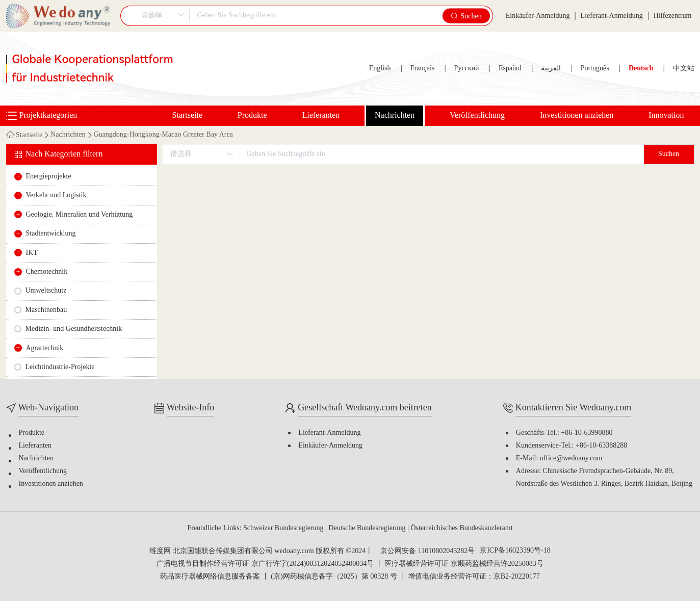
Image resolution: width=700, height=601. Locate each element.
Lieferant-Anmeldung (612, 16)
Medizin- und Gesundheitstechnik (74, 329)
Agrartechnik (45, 348)
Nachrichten (395, 115)
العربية (551, 69)
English (380, 69)
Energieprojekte (49, 177)
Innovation (666, 115)
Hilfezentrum (673, 16)
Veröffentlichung (477, 115)
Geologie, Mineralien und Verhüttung (80, 215)
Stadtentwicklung (51, 234)
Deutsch (641, 69)
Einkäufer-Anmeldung (538, 16)
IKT (32, 253)
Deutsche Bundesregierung (368, 528)
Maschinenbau (46, 310)
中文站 (684, 69)
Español (510, 69)
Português (595, 69)
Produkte (252, 115)
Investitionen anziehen (577, 115)
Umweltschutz (46, 291)
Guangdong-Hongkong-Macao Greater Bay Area (163, 135)
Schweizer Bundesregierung (284, 528)
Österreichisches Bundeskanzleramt (461, 528)
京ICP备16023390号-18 (515, 551)
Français (422, 69)
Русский (467, 69)
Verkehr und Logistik (56, 195)
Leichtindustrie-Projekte (60, 367)
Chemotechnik (47, 272)
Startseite (188, 115)
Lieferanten (321, 115)
